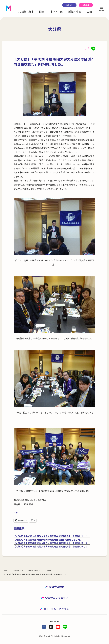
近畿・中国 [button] (75, 11)
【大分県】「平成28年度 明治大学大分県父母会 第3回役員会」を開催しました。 (52, 546)
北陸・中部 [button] (56, 11)
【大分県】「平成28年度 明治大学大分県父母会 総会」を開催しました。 (48, 540)
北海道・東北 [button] (26, 11)
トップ (6, 570)
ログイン (69, 5)
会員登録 (86, 5)
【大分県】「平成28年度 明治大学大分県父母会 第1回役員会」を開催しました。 (52, 536)
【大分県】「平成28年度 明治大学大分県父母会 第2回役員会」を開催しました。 (52, 543)
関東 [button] (42, 11)
